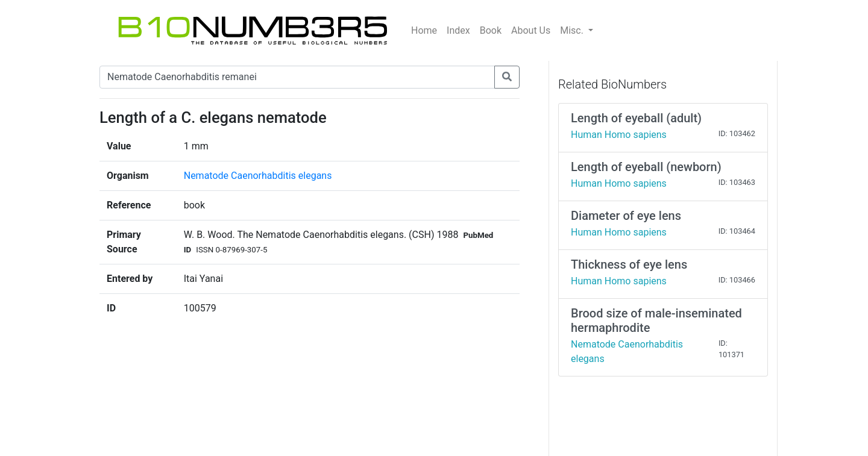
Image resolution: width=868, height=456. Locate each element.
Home (424, 30)
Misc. (573, 30)
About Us (531, 30)
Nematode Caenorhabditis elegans (258, 176)
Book (491, 30)
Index (458, 30)
